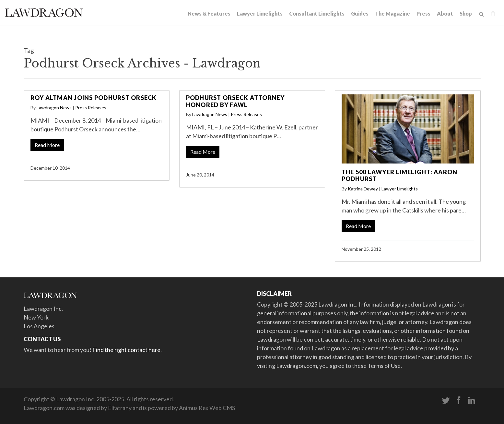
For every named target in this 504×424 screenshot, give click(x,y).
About (445, 13)
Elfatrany (120, 408)
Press (423, 13)
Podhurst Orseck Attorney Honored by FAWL (235, 101)
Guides (360, 13)
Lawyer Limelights (260, 13)
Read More (47, 145)
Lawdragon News (54, 108)
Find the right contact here (126, 350)
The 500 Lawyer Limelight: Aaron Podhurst (400, 176)
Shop (466, 13)
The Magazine (393, 13)
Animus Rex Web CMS (207, 408)
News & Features (209, 13)
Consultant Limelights (317, 13)
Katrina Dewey (363, 189)
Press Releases (91, 108)
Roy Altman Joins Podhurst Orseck (94, 98)
